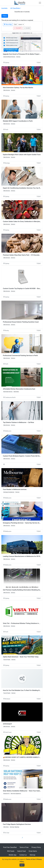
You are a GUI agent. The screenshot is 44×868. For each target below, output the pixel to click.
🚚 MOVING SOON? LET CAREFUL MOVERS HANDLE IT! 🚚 (23, 757)
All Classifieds (15, 8)
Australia (4, 8)
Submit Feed (21, 851)
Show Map (8, 24)
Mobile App (13, 855)
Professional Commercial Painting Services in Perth (20, 356)
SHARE (27, 28)
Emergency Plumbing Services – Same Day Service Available (23, 523)
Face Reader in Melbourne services (15, 489)
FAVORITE (18, 28)
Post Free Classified (10, 847)
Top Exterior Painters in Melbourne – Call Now (18, 422)
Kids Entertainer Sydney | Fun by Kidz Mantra (18, 88)
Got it (22, 865)
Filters (5, 16)
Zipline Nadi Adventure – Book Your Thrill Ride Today (21, 657)
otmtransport (7, 724)
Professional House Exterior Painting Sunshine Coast (21, 322)
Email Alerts (33, 851)
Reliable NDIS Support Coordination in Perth (18, 121)
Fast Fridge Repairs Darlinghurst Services (17, 824)
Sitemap (32, 855)
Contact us (23, 855)
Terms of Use (24, 847)
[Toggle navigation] (40, 3)
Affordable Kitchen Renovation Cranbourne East (19, 389)
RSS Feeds (11, 851)
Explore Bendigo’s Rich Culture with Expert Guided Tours (22, 155)
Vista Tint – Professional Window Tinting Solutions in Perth (23, 623)
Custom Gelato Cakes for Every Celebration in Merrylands (22, 221)
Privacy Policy (36, 847)
